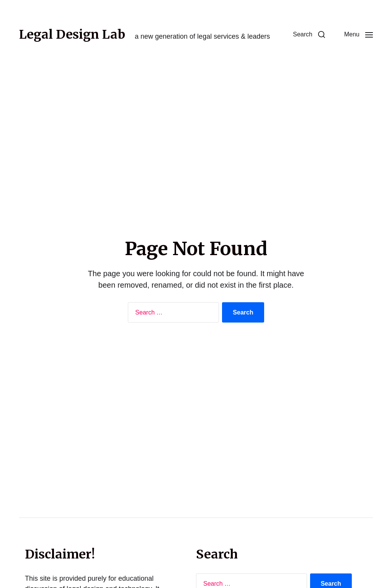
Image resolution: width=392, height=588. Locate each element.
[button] (309, 34)
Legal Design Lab (72, 34)
